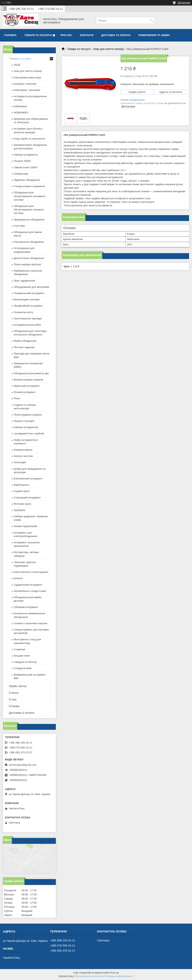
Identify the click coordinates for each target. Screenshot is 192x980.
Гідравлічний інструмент (28, 585)
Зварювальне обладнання (29, 220)
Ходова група (22, 491)
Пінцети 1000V (22, 161)
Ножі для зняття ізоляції (109, 49)
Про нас (66, 35)
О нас (13, 699)
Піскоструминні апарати (28, 415)
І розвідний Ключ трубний (29, 433)
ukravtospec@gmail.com (23, 765)
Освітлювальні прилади (28, 318)
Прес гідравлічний (24, 281)
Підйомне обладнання (27, 180)
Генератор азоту (23, 312)
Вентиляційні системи (27, 299)
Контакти (87, 35)
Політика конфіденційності (119, 976)
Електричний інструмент (28, 479)
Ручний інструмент (25, 392)
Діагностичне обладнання (29, 258)
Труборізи (19, 510)
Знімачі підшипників (25, 526)
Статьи (14, 693)
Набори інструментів (26, 427)
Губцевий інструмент (26, 607)
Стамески (19, 649)
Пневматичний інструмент (29, 293)
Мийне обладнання (25, 341)
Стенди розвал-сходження (29, 186)
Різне (17, 398)
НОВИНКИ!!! (21, 113)
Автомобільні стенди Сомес (30, 591)
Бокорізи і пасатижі (25, 84)
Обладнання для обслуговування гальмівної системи (30, 196)
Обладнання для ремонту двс (31, 373)
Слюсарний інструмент (27, 498)
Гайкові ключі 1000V (26, 167)
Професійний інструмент (28, 306)
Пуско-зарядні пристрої (27, 264)
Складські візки (23, 668)
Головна (10, 35)
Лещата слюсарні (24, 421)
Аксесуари (20, 462)
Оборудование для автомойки (31, 287)
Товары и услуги (20, 58)
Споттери (19, 226)
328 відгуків (184, 3)
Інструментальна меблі (27, 325)
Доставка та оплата (116, 35)
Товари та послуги (38, 35)
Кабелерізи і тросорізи (27, 90)
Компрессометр (23, 450)
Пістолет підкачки (24, 347)
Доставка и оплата (21, 713)
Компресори (21, 174)
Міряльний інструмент (27, 386)
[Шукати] (151, 20)
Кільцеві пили (22, 656)
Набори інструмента (26, 155)
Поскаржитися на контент (89, 976)
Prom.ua (114, 973)
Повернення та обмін (154, 35)
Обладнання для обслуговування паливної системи (29, 210)
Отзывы (14, 706)
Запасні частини (23, 456)
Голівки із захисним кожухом (30, 623)
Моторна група (22, 504)
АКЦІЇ (17, 65)
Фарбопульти (21, 485)
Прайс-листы (18, 686)
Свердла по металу (25, 662)
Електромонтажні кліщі (27, 77)
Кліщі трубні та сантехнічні (29, 139)
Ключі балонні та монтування (31, 572)
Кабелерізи (20, 106)
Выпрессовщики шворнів (28, 380)
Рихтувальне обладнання (29, 242)
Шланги (18, 578)
